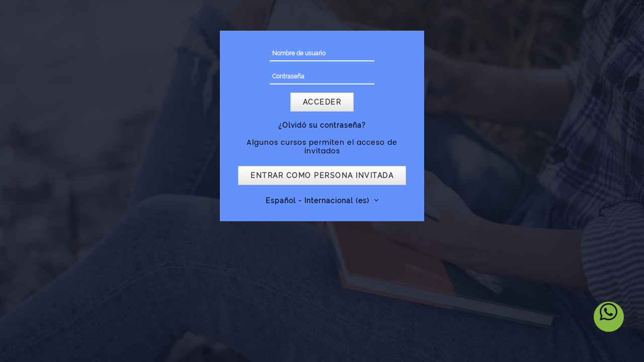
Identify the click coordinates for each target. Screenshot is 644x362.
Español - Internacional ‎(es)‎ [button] (319, 201)
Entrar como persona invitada (322, 175)
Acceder (322, 102)
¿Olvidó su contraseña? (322, 125)
